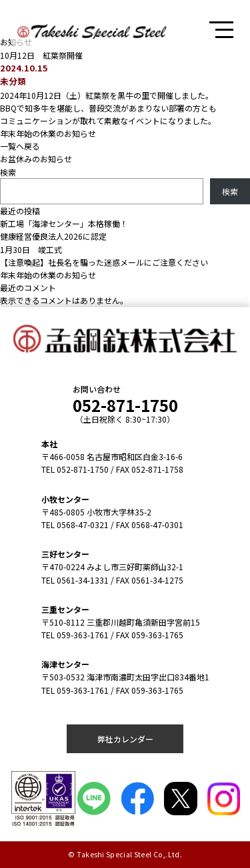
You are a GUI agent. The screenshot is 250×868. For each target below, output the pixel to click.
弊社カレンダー (125, 739)
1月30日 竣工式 (31, 249)
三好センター (65, 554)
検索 (8, 172)
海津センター (65, 664)
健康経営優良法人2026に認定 (53, 236)
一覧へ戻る (20, 146)
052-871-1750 (125, 405)
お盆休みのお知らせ (36, 159)
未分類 (13, 81)
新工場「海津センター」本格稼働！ (64, 223)
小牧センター (65, 499)
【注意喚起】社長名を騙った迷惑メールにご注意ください (104, 262)
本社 (49, 444)
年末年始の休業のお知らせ (48, 133)
